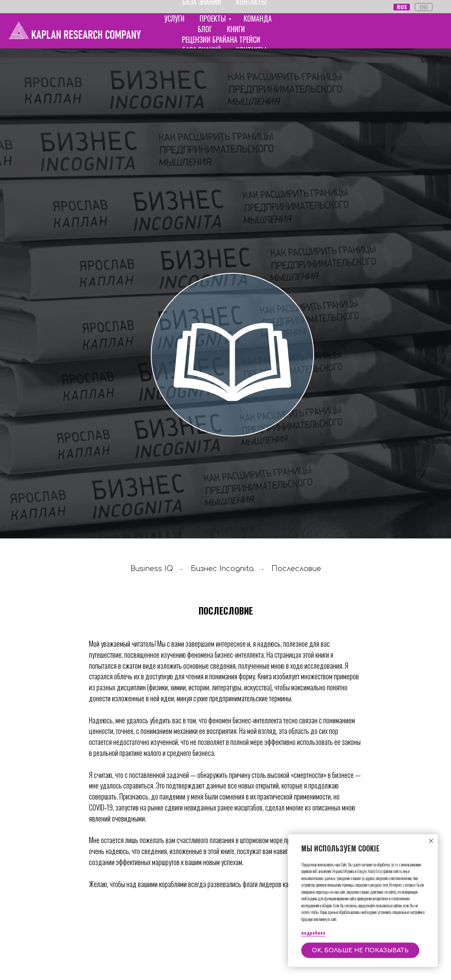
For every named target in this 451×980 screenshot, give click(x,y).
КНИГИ (236, 29)
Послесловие (296, 569)
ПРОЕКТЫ (213, 18)
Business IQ (152, 569)
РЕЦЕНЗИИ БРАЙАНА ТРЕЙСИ (221, 40)
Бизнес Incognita (222, 569)
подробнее (313, 933)
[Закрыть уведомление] (431, 841)
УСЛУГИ (174, 18)
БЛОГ (205, 29)
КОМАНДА (258, 18)
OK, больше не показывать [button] (360, 951)
